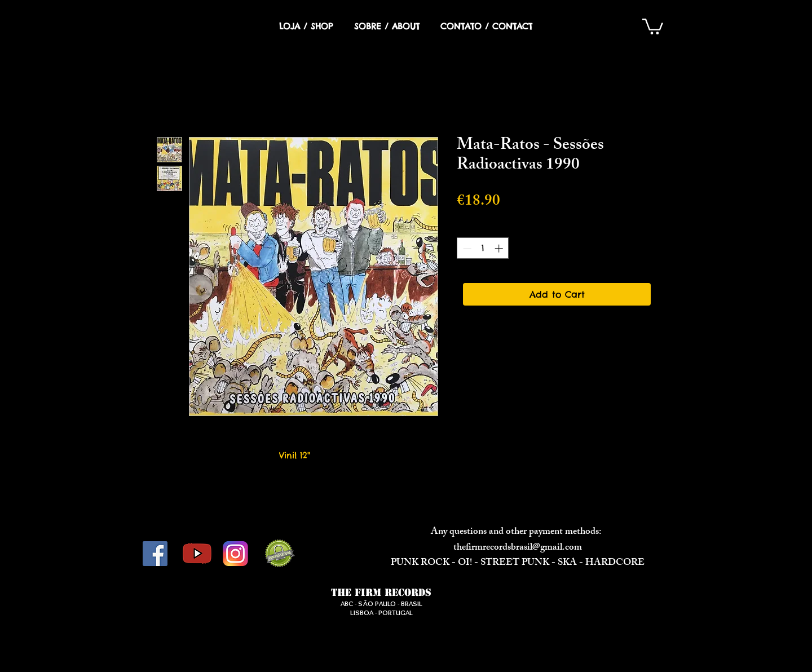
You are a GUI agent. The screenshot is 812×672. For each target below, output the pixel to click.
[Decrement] (466, 248)
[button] (653, 26)
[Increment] (500, 248)
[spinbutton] (483, 248)
